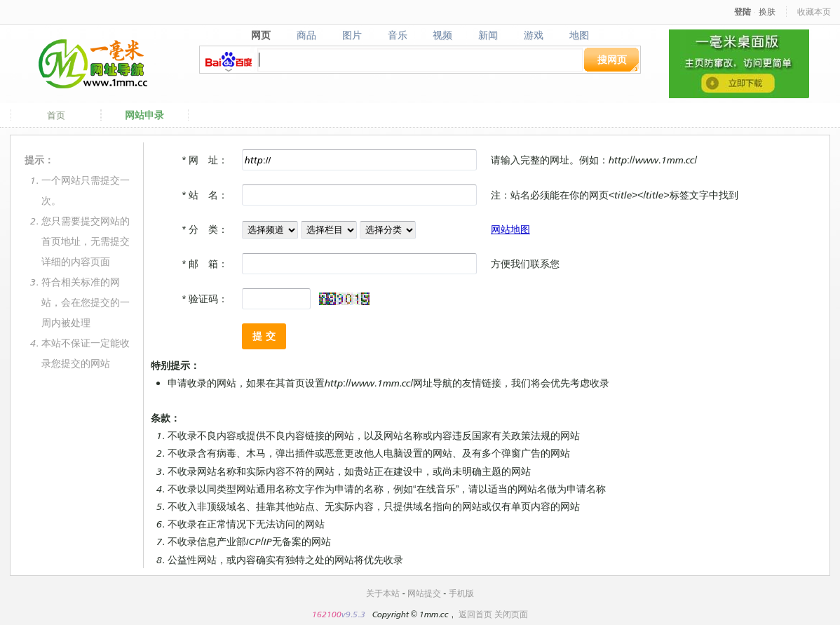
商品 (306, 35)
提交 (266, 336)
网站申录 (144, 115)
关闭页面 (511, 614)
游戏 (534, 35)
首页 (56, 115)
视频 (443, 35)
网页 (260, 35)
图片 (352, 35)
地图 (580, 35)
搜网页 (612, 59)
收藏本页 (814, 12)
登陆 (743, 12)
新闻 (488, 35)
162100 (327, 614)
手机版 (461, 593)
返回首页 (475, 614)
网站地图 (510, 229)
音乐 (397, 35)
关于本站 (383, 593)
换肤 (767, 12)
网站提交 (424, 593)
